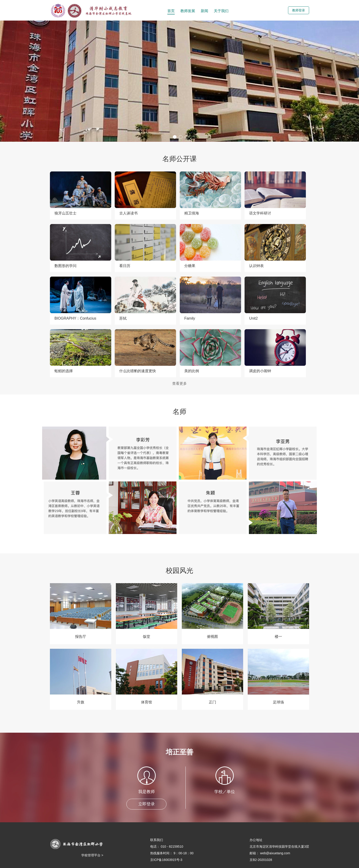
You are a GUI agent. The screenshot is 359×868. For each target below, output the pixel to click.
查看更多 (179, 383)
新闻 (204, 11)
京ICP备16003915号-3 (166, 860)
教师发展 (188, 11)
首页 (171, 11)
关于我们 (221, 11)
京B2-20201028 (261, 860)
